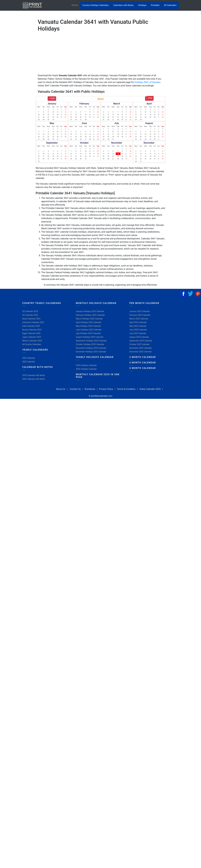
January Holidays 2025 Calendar (90, 311)
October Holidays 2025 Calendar (90, 344)
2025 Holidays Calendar (86, 365)
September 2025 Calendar (141, 341)
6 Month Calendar (143, 368)
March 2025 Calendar (139, 319)
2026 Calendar (29, 362)
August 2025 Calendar (139, 337)
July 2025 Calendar (138, 333)
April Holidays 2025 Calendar (89, 322)
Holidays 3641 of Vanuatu (147, 82)
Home (76, 5)
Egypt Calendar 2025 (31, 333)
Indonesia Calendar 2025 (33, 322)
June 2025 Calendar (138, 330)
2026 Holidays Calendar (86, 369)
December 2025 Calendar (141, 352)
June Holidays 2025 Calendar (89, 330)
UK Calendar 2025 (30, 315)
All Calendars (170, 5)
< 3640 (52, 98)
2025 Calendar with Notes (34, 375)
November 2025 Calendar (141, 348)
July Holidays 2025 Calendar (88, 333)
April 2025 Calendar (138, 322)
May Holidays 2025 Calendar (88, 326)
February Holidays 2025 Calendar (90, 315)
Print (150, 98)
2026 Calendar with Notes (34, 379)
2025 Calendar (29, 358)
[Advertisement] (16, 88)
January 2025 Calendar (140, 311)
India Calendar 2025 (31, 326)
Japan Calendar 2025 (32, 337)
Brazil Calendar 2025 (31, 319)
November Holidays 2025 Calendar (91, 348)
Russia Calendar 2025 (32, 330)
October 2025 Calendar (139, 344)
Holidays (142, 5)
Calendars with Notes (123, 5)
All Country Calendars (32, 344)
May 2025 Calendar (138, 326)
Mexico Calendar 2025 (32, 341)
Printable (155, 5)
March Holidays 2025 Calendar (89, 319)
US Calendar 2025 (30, 311)
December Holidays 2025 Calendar (91, 352)
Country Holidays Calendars (95, 5)
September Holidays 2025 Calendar (91, 341)
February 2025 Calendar (140, 315)
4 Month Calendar (143, 363)
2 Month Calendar (143, 357)
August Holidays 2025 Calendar (90, 337)
